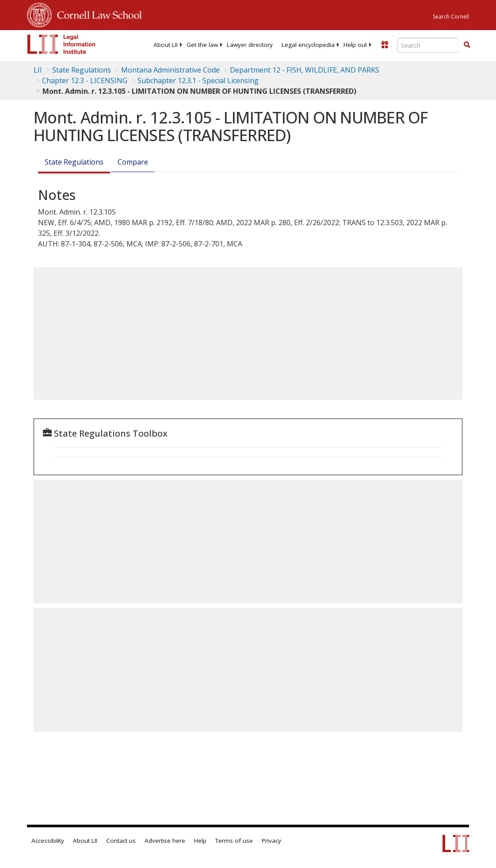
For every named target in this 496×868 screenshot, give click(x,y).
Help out (355, 45)
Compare (133, 162)
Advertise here (165, 841)
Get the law (202, 45)
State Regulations (82, 70)
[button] (467, 45)
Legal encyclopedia (308, 45)
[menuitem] (166, 45)
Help (200, 841)
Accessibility (48, 841)
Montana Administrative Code (170, 70)
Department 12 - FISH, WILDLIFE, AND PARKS (305, 70)
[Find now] (467, 45)
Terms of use (234, 841)
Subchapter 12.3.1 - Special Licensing (198, 81)
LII (38, 70)
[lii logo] (61, 44)
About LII (166, 45)
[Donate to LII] (385, 45)
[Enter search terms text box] (428, 45)
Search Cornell (451, 17)
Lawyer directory (250, 45)
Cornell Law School (97, 14)
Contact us (121, 841)
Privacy (271, 841)
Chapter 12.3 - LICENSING (85, 81)
